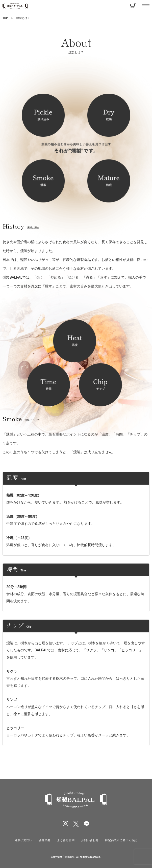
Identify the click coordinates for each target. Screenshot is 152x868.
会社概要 (45, 840)
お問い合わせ (90, 840)
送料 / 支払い (24, 840)
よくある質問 (66, 840)
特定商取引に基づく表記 (121, 840)
